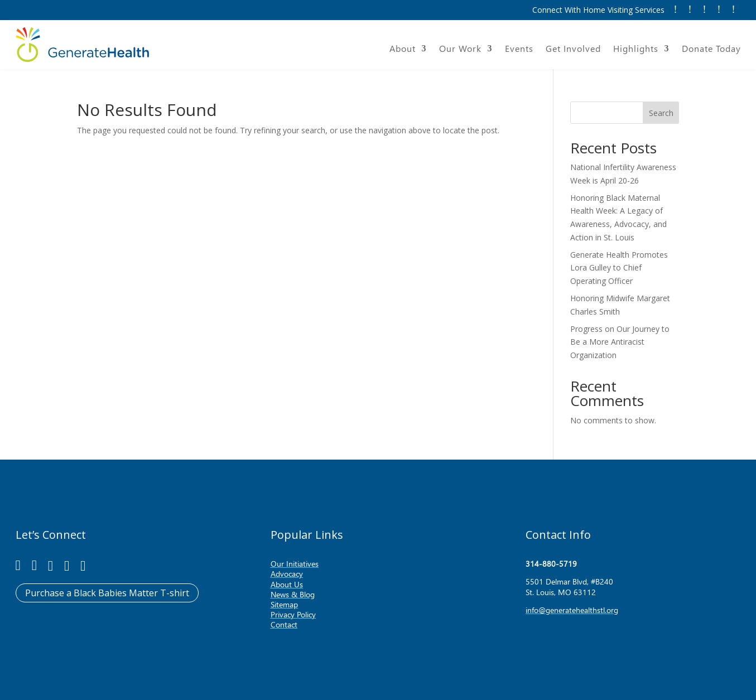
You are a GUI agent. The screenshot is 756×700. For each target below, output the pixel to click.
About (403, 49)
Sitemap (284, 604)
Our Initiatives (295, 564)
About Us (287, 584)
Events (519, 49)
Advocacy (287, 574)
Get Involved (573, 49)
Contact (284, 624)
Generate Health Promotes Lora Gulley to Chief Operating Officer (619, 268)
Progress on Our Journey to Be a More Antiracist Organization (620, 342)
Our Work (460, 49)
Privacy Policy (293, 614)
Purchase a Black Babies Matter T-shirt (107, 593)
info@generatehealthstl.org (572, 610)
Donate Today (711, 49)
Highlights (636, 49)
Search (661, 113)
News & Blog (293, 594)
